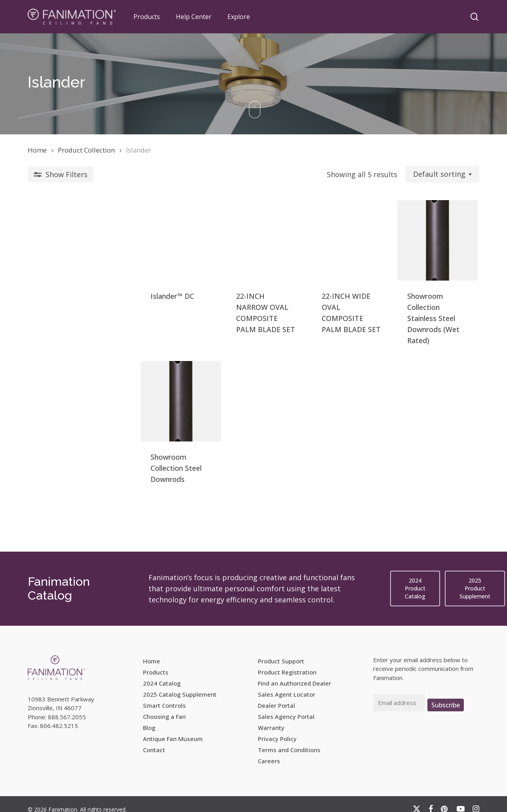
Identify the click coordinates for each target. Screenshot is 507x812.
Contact (154, 740)
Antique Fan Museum (173, 729)
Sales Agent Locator (287, 684)
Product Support (281, 651)
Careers (269, 751)
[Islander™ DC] (81, 254)
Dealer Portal (276, 695)
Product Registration (287, 662)
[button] (415, 579)
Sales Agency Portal (286, 707)
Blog (149, 718)
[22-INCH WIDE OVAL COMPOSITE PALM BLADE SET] (310, 254)
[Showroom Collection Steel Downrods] (81, 421)
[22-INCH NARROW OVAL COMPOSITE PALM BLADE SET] (195, 254)
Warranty (271, 718)
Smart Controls (164, 695)
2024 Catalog (162, 673)
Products (156, 662)
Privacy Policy (277, 729)
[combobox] (442, 174)
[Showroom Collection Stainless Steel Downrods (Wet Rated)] (424, 254)
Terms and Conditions (289, 740)
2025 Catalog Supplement (180, 684)
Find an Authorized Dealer (294, 673)
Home (37, 150)
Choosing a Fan (164, 707)
